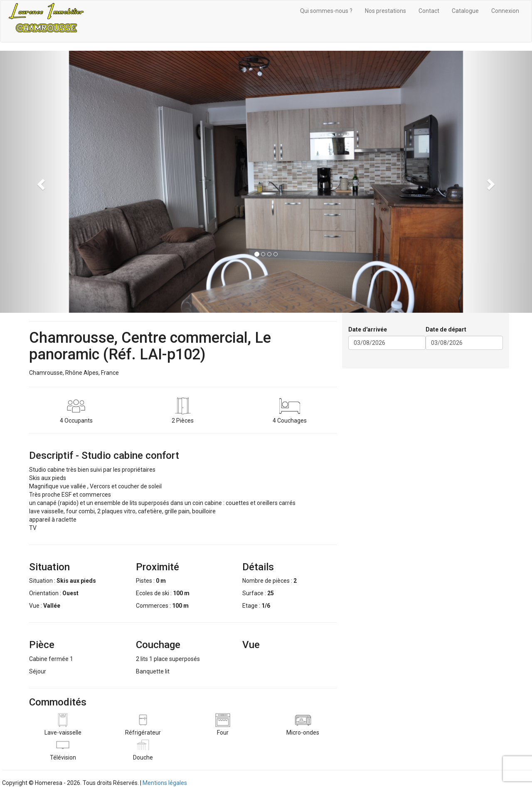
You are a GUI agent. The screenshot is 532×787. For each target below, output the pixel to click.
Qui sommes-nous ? (326, 11)
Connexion (505, 11)
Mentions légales (165, 783)
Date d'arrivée (368, 329)
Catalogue (465, 11)
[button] (40, 182)
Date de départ (446, 329)
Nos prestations (385, 11)
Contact (429, 11)
